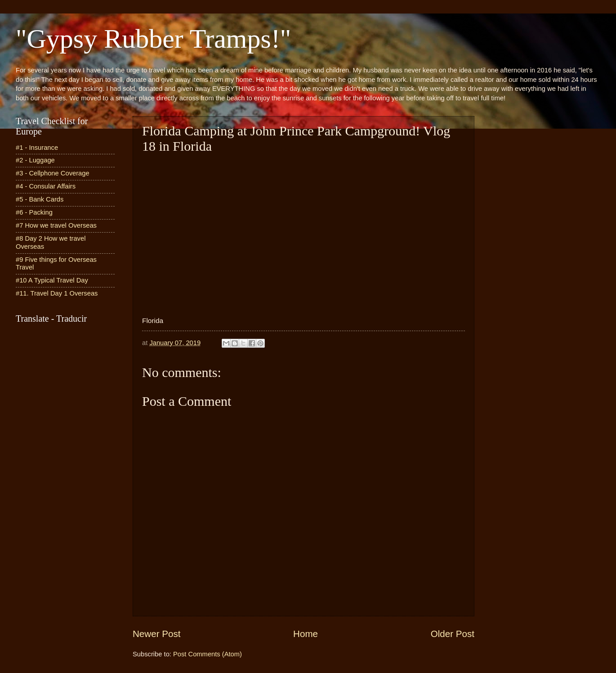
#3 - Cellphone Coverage (53, 173)
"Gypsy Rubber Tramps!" (153, 39)
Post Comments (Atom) (208, 654)
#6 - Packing (34, 212)
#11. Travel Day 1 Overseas (57, 293)
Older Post (453, 634)
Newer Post (156, 634)
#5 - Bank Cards (40, 199)
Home (306, 634)
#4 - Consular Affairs (46, 186)
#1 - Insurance (37, 148)
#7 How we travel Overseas (56, 225)
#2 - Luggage (35, 160)
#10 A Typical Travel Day (52, 280)
